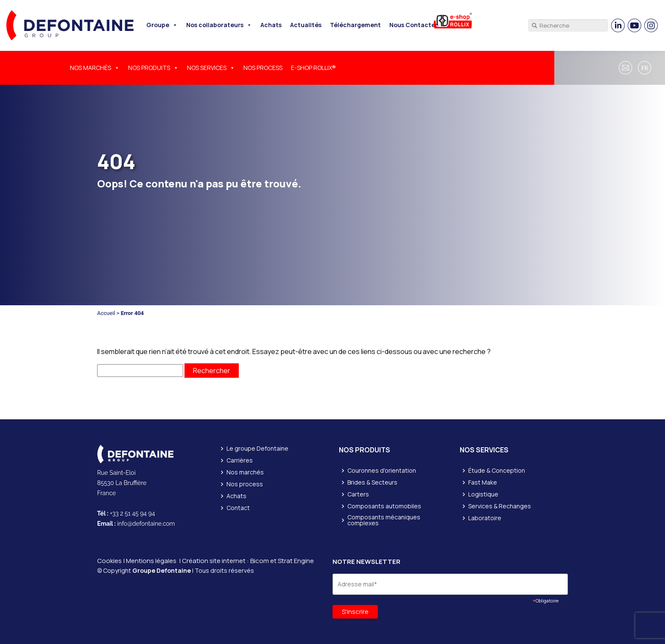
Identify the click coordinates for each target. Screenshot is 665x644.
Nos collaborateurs (219, 25)
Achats (271, 25)
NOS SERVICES (211, 68)
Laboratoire (485, 518)
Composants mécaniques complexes (384, 520)
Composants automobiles (384, 506)
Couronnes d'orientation (382, 471)
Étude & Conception (497, 471)
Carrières (240, 460)
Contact (238, 508)
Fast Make (483, 482)
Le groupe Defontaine (257, 449)
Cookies (109, 561)
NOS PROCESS (263, 68)
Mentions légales (151, 561)
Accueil (106, 313)
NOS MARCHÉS (95, 68)
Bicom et (264, 561)
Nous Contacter (414, 25)
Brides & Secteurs (372, 482)
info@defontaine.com (146, 524)
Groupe (162, 25)
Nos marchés (245, 472)
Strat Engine (296, 561)
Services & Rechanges (500, 506)
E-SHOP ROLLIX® (313, 68)
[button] (646, 68)
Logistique (483, 494)
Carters (358, 494)
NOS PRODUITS (153, 68)
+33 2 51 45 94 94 (132, 513)
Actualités (306, 25)
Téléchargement (355, 25)
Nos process (245, 484)
